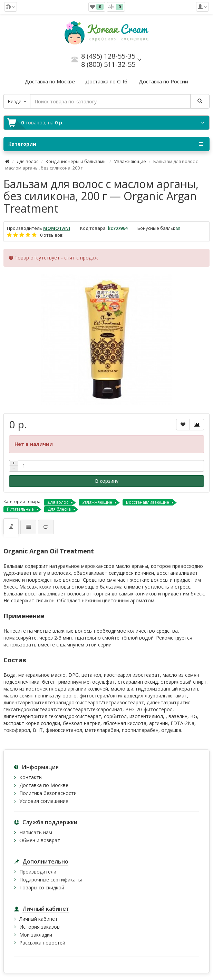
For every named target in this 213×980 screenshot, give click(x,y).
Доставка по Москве (44, 785)
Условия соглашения (44, 801)
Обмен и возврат (40, 840)
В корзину (107, 481)
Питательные (20, 509)
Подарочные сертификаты (51, 880)
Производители (38, 872)
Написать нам (36, 832)
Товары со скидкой (42, 887)
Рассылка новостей (42, 943)
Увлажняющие (130, 161)
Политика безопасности (48, 793)
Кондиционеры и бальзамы (76, 161)
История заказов (40, 927)
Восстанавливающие (148, 502)
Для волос (27, 161)
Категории (106, 144)
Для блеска (59, 509)
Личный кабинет (38, 919)
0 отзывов (51, 235)
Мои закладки (36, 935)
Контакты (31, 777)
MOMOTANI (57, 228)
